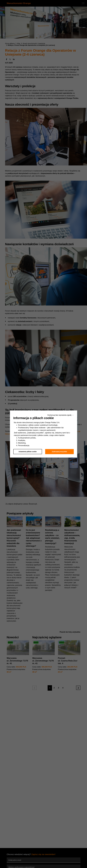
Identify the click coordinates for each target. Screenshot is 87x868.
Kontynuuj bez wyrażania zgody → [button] (61, 415)
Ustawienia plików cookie (28, 452)
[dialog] (43, 434)
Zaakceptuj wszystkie (59, 452)
